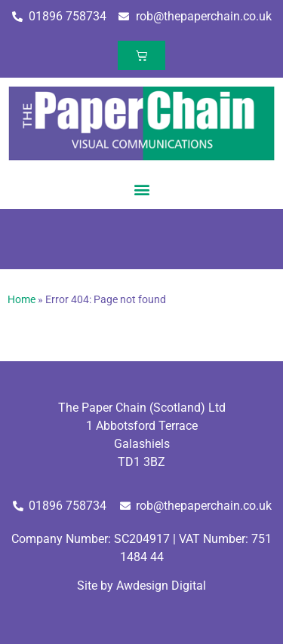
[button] (141, 189)
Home (22, 299)
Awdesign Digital (161, 586)
